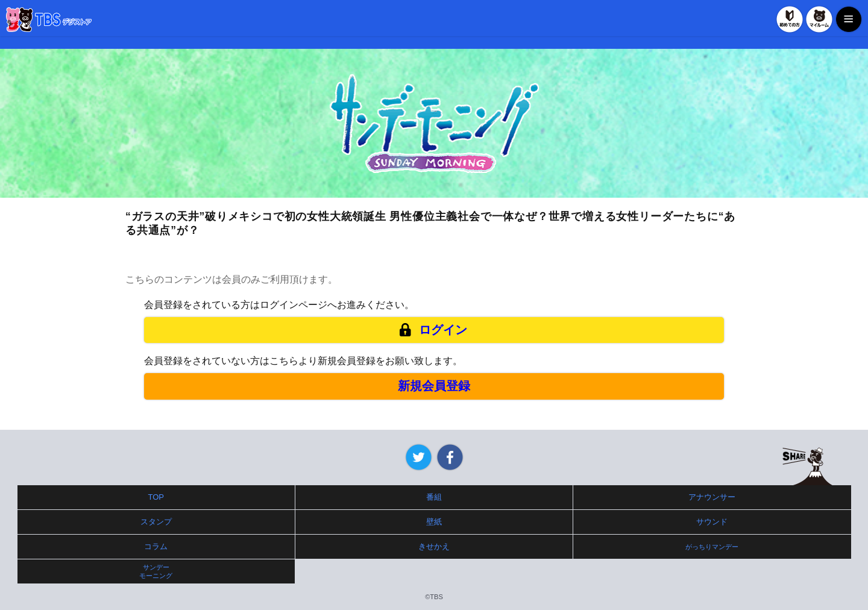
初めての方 (790, 19)
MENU (849, 19)
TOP (156, 497)
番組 (434, 497)
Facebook (450, 457)
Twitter (419, 457)
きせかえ (434, 546)
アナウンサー (712, 497)
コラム (156, 546)
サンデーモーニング (156, 571)
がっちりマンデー (712, 547)
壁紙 (434, 522)
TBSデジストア (49, 20)
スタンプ (156, 522)
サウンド (712, 522)
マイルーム (819, 19)
